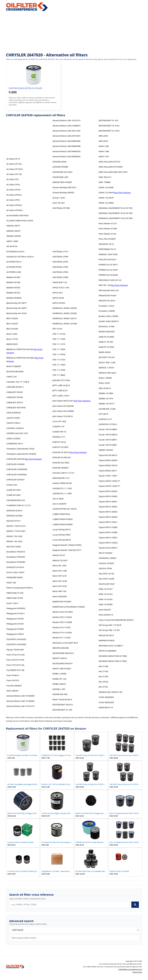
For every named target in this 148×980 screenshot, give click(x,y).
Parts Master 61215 (108, 223)
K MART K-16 (58, 426)
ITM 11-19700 (59, 354)
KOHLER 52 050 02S (62, 457)
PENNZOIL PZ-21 (106, 244)
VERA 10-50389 (106, 604)
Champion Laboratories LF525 (20, 449)
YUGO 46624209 (106, 702)
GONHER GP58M (60, 167)
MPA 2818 (103, 141)
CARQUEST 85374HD (16, 407)
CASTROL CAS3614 (15, 428)
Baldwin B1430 (13, 282)
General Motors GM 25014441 (66, 136)
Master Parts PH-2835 (63, 612)
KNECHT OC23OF (60, 447)
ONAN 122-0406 (106, 187)
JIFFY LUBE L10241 (61, 396)
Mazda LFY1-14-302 (62, 638)
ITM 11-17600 (59, 349)
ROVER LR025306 (107, 331)
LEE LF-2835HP (59, 504)
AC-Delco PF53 (13, 200)
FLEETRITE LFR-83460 (16, 644)
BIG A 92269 (12, 318)
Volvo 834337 (105, 610)
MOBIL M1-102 (59, 679)
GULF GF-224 (59, 203)
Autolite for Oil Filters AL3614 (20, 257)
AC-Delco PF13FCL (15, 169)
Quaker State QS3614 (109, 321)
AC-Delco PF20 (13, 184)
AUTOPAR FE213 (14, 262)
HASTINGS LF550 (60, 267)
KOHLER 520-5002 (61, 463)
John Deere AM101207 (63, 401)
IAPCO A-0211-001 (61, 287)
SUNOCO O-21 (105, 419)
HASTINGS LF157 (60, 251)
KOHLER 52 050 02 (61, 452)
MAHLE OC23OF (60, 560)
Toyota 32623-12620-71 (109, 481)
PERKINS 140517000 (108, 254)
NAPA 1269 (104, 146)
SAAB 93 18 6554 (106, 347)
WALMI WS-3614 (106, 635)
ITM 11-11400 (59, 339)
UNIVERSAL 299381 (108, 558)
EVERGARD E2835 (15, 577)
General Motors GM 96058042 (66, 156)
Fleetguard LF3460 (15, 629)
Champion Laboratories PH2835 (21, 454)
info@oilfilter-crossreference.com (130, 969)
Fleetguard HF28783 (16, 608)
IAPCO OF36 (58, 298)
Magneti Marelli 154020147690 (67, 545)
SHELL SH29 (104, 383)
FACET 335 (11, 583)
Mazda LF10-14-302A (62, 632)
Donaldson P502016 (16, 552)
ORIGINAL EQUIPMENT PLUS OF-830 (116, 218)
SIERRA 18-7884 (106, 393)
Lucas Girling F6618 (62, 540)
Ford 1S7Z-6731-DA (15, 665)
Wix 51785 (103, 676)
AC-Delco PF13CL (14, 164)
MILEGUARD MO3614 (62, 663)
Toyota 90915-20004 (108, 517)
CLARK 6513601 (14, 495)
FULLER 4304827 (14, 686)
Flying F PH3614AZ (15, 650)
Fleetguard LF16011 (16, 613)
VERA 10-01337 (106, 589)
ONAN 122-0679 (106, 198)
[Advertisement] (74, 32)
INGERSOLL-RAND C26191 (65, 318)
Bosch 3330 (12, 334)
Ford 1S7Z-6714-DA (15, 660)
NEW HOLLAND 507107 (109, 162)
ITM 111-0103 (59, 360)
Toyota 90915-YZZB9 (108, 532)
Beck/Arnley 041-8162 (17, 313)
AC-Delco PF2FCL (14, 195)
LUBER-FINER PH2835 (63, 519)
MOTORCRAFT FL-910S (109, 131)
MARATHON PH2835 (62, 602)
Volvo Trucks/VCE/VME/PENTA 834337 (116, 620)
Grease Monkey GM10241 (65, 187)
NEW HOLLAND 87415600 (111, 167)
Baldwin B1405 (13, 277)
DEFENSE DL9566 (14, 516)
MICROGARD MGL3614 (63, 653)
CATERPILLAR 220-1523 (17, 433)
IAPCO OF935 (59, 303)
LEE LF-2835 (58, 499)
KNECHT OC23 (59, 442)
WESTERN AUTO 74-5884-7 (111, 646)
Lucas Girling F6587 (62, 535)
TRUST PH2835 (105, 553)
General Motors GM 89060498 (66, 146)
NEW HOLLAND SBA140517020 (113, 172)
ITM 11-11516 (59, 344)
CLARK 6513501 (14, 490)
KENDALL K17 (59, 437)
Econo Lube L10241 (15, 572)
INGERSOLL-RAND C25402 (65, 313)
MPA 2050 (103, 136)
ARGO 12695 (12, 241)
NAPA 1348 (104, 151)
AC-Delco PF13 (13, 159)
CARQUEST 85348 (15, 397)
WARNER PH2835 (107, 640)
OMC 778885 (105, 182)
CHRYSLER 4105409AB (17, 469)
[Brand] (74, 930)
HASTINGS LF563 (60, 272)
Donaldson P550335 (16, 557)
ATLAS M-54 (12, 246)
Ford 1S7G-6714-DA (15, 655)
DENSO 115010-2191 (16, 526)
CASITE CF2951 (13, 418)
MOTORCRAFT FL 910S (109, 126)
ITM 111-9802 (59, 375)
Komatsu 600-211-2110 (63, 473)
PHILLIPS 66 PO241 (108, 259)
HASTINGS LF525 (60, 262)
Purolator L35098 (107, 311)
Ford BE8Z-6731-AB (15, 670)
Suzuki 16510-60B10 (108, 435)
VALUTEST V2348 (106, 579)
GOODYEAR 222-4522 (62, 172)
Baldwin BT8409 (14, 298)
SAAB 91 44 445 (106, 342)
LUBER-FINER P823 (61, 514)
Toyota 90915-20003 (108, 512)
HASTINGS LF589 (60, 277)
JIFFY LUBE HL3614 (61, 385)
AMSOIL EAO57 (13, 231)
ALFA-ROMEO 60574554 (17, 215)
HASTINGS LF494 (60, 257)
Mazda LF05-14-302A (62, 617)
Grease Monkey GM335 (63, 192)
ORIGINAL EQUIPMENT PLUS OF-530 (116, 208)
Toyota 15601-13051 (108, 476)
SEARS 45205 (105, 352)
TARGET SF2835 (106, 450)
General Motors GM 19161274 (20, 706)
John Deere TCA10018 (63, 416)
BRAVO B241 (12, 344)
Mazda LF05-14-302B (62, 622)
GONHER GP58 (59, 162)
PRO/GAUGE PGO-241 (109, 290)
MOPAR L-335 (59, 689)
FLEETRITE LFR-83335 (16, 639)
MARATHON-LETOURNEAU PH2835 (69, 607)
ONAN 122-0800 (106, 203)
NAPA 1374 (104, 156)
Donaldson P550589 (16, 562)
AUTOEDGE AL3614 (15, 251)
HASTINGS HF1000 (61, 208)
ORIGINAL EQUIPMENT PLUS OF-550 (116, 213)
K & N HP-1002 (59, 421)
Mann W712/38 (60, 581)
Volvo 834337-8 (106, 615)
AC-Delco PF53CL (14, 205)
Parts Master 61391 (108, 234)
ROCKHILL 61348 (106, 326)
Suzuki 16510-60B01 (108, 429)
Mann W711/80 (60, 571)
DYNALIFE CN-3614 (15, 567)
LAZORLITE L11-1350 (62, 488)
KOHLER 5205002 (61, 468)
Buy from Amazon (33, 459)
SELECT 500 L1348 (107, 362)
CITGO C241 (12, 485)
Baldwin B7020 (13, 287)
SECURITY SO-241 (107, 357)
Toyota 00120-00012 (108, 455)
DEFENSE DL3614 (14, 510)
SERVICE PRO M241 (108, 373)
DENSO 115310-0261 (16, 531)
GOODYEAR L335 (60, 177)
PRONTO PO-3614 (107, 301)
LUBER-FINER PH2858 (63, 524)
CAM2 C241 (12, 377)
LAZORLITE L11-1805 (62, 493)
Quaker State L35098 (108, 316)
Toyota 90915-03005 (108, 496)
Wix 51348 (103, 666)
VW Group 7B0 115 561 (109, 630)
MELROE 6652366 (61, 648)
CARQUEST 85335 (15, 392)
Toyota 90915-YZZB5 (108, 527)
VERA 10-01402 (106, 599)
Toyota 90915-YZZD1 (108, 538)
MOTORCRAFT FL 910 (108, 120)
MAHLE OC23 (59, 555)
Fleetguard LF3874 (15, 634)
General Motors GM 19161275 (66, 120)
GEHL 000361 (13, 691)
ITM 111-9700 (59, 370)
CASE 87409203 (14, 413)
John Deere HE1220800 (63, 411)
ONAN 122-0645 (106, 192)
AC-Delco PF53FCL (15, 210)
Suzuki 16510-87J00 (108, 445)
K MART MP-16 (59, 432)
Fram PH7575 (13, 680)
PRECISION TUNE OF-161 (110, 280)
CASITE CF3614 (13, 423)
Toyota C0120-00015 (108, 548)
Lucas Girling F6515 (62, 529)
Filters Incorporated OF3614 (19, 588)
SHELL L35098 (105, 378)
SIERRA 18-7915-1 (107, 404)
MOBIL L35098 (59, 674)
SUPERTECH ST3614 (108, 424)
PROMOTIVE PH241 (108, 295)
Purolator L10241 (107, 306)
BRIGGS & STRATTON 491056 (20, 349)
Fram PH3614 (13, 675)
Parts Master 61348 (108, 228)
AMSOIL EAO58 (13, 236)
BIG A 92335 (12, 324)
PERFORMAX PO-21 (108, 249)
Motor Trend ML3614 (62, 699)
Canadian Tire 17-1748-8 (18, 382)
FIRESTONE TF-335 (15, 593)
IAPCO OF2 (58, 293)
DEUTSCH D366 (14, 547)
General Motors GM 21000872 (66, 126)
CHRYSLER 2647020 (15, 459)
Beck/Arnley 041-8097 (17, 308)
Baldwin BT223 (13, 293)
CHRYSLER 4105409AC (17, 474)
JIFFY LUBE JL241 (60, 390)
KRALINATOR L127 (61, 478)
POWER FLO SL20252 (108, 275)
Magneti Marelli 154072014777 (67, 550)
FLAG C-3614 (12, 603)
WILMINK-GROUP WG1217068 (113, 656)
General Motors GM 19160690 (20, 701)
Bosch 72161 (12, 339)
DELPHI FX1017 (14, 521)
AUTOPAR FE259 (14, 267)
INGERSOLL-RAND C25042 (65, 308)
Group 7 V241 (59, 198)
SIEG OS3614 (105, 388)
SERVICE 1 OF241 (107, 368)
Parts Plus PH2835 (107, 239)
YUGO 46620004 (106, 697)
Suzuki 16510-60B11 (108, 440)
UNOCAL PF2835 (106, 563)
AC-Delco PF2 (13, 179)
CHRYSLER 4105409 (15, 464)
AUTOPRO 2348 (14, 272)
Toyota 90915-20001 (108, 501)
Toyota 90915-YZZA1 (108, 522)
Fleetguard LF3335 (15, 619)
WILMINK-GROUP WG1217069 (113, 661)
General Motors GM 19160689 (20, 696)
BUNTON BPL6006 (15, 371)
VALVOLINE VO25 (107, 584)
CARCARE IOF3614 (15, 387)
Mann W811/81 (60, 591)
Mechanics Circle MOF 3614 (65, 643)
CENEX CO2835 (13, 438)
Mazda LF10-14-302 (62, 627)
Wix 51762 (103, 671)
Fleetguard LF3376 (15, 624)
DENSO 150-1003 (14, 541)
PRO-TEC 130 (105, 285)
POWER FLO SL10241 (108, 270)
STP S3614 (103, 414)
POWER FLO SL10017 (108, 265)
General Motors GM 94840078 (66, 151)
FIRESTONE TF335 (15, 598)
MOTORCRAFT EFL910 (63, 705)
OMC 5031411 (105, 177)
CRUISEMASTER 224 (16, 500)
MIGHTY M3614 (60, 658)
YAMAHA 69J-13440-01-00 (110, 692)
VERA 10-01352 (106, 594)
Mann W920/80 (60, 596)
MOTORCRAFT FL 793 (62, 710)
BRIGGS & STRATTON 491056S (20, 358)
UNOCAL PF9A (105, 568)
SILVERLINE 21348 (107, 409)
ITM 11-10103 (59, 334)
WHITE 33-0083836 (107, 651)
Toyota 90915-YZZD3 (108, 543)
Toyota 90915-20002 (108, 507)
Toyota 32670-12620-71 (109, 486)
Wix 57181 (103, 687)
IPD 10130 (57, 329)
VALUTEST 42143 (106, 574)
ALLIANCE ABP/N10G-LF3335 (20, 221)
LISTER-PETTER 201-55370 (65, 509)
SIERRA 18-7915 (106, 398)
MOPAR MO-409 (60, 694)
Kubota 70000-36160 (62, 483)
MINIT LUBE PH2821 (62, 668)
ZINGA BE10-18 (106, 707)
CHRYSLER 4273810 (15, 480)
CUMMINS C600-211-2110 (18, 505)
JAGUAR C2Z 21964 (61, 380)
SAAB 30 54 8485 (106, 337)
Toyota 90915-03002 (108, 491)
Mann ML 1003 (59, 565)
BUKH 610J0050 (14, 366)
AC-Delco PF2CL (14, 190)
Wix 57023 (103, 682)
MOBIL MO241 (59, 684)
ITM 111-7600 (59, 365)
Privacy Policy (137, 972)
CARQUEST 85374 (15, 402)
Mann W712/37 (60, 576)
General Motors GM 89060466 (66, 141)
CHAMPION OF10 (14, 444)
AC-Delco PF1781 (14, 174)
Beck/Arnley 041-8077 (17, 303)
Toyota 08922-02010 (108, 465)
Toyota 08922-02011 (108, 471)
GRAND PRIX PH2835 (62, 182)
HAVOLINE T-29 (60, 282)
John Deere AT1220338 (63, 406)
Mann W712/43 (60, 586)
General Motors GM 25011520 (66, 131)
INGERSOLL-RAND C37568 (65, 324)
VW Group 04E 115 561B (110, 625)
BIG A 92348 (12, 329)
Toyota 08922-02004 (108, 460)
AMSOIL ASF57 (13, 226)
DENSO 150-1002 (14, 536)
